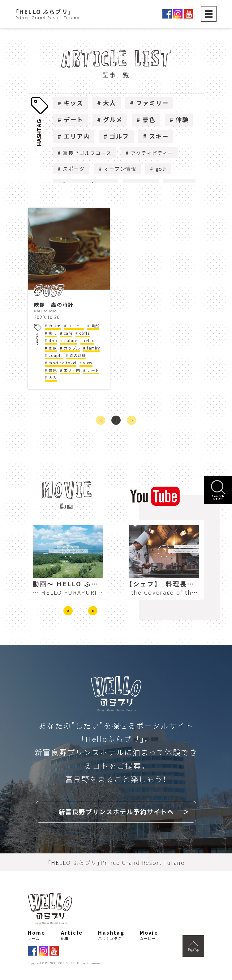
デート (73, 119)
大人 (110, 103)
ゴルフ (119, 136)
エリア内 (77, 136)
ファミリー (152, 103)
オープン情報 (120, 169)
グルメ (113, 119)
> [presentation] (93, 611)
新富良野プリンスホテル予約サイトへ (116, 812)
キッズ (73, 103)
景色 (149, 119)
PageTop (193, 946)
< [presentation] (68, 611)
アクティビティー (152, 153)
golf (161, 169)
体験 (182, 119)
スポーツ (74, 169)
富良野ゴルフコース (87, 153)
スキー (159, 136)
